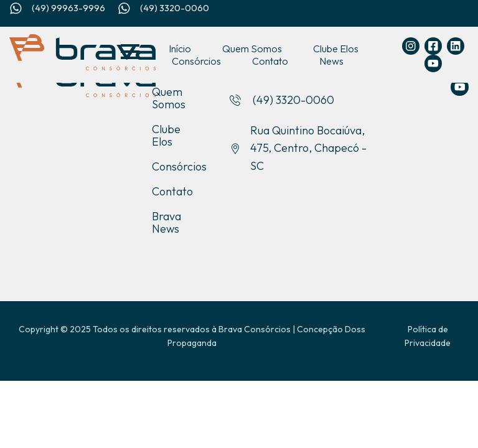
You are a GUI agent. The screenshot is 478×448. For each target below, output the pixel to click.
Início (180, 49)
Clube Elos (336, 49)
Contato (270, 61)
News (331, 61)
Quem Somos (252, 49)
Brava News (166, 223)
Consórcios (196, 61)
